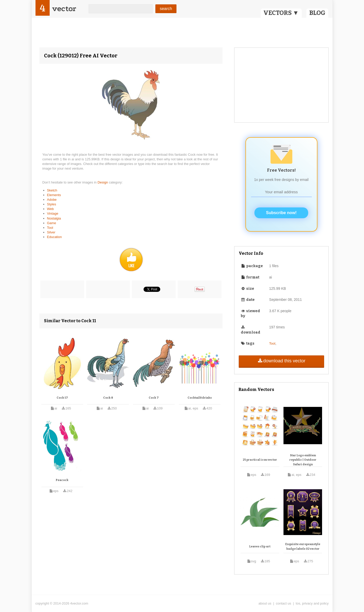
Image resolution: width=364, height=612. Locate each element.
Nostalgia (54, 218)
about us (265, 603)
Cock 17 (62, 398)
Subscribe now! (281, 213)
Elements (54, 195)
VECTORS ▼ (281, 13)
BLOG (317, 13)
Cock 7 (154, 398)
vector (64, 9)
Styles (52, 204)
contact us (284, 603)
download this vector (281, 361)
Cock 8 (108, 398)
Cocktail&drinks (200, 398)
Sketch (52, 190)
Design (103, 182)
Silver (51, 232)
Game (52, 223)
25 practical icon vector (260, 460)
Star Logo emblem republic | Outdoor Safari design (303, 460)
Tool (50, 228)
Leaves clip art (260, 547)
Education (55, 237)
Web (51, 209)
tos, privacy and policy (312, 603)
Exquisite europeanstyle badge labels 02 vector (303, 547)
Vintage (53, 213)
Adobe (52, 200)
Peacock (62, 480)
